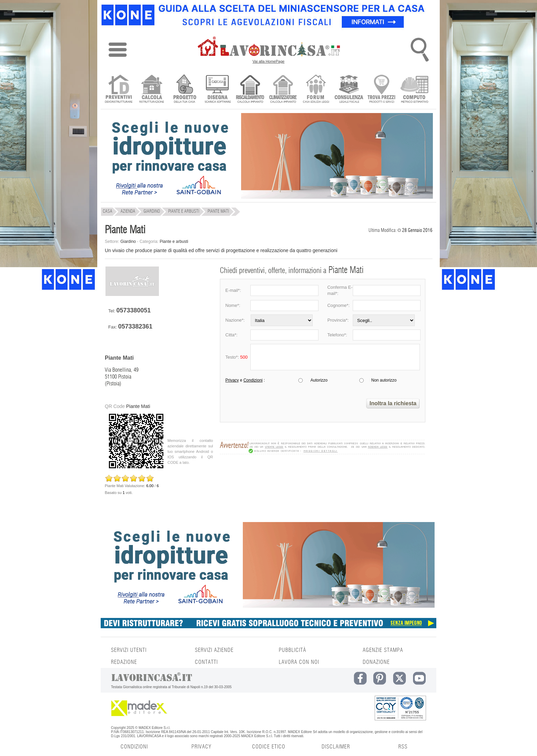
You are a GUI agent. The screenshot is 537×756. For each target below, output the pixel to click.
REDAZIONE (124, 662)
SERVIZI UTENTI (129, 650)
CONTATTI (206, 662)
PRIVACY (201, 747)
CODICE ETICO (269, 747)
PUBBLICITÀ (292, 650)
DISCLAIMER (336, 747)
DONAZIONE (376, 662)
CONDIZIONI (134, 747)
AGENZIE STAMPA (383, 650)
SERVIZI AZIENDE (214, 650)
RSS (403, 747)
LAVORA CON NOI (299, 662)
